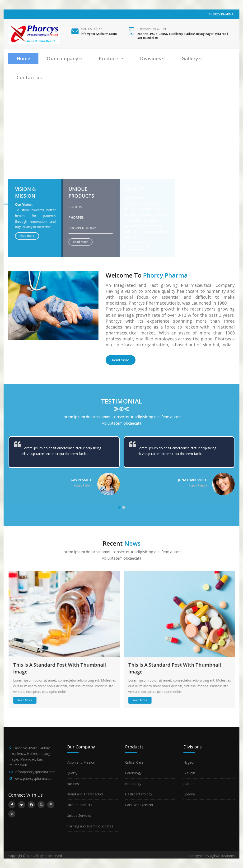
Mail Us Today (91, 29)
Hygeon (189, 762)
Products (111, 58)
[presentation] (12, 640)
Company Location (151, 29)
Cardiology (133, 773)
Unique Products (79, 805)
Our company (64, 58)
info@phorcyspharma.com (35, 772)
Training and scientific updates (90, 826)
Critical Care (134, 762)
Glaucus (189, 773)
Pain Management (139, 805)
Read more (121, 360)
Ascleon (189, 784)
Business (74, 784)
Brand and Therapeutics (85, 794)
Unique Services (79, 815)
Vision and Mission (81, 762)
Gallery (192, 58)
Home (23, 58)
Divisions (152, 58)
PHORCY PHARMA (221, 14)
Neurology (133, 784)
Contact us (29, 77)
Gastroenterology (139, 794)
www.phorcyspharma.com (35, 778)
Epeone (189, 794)
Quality (72, 773)
